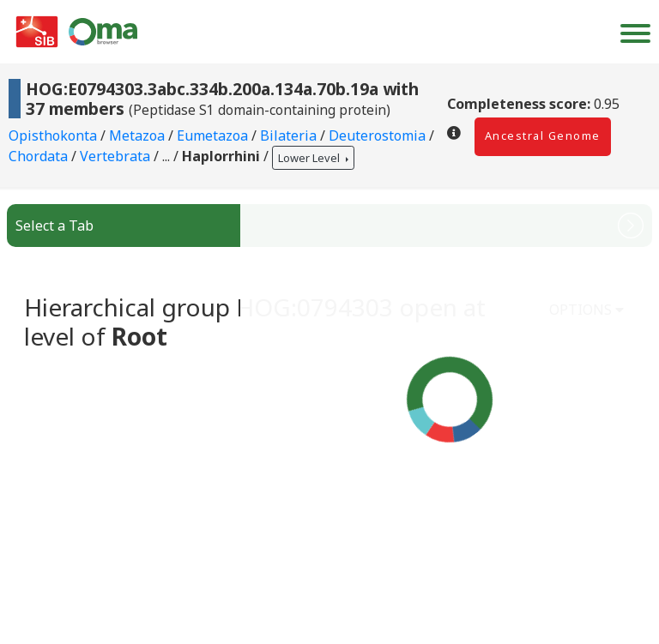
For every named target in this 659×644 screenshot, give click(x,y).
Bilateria (290, 135)
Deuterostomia (379, 135)
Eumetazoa (214, 135)
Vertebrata (117, 157)
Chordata (40, 157)
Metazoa (139, 135)
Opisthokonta (54, 135)
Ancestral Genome (543, 135)
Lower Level (310, 158)
